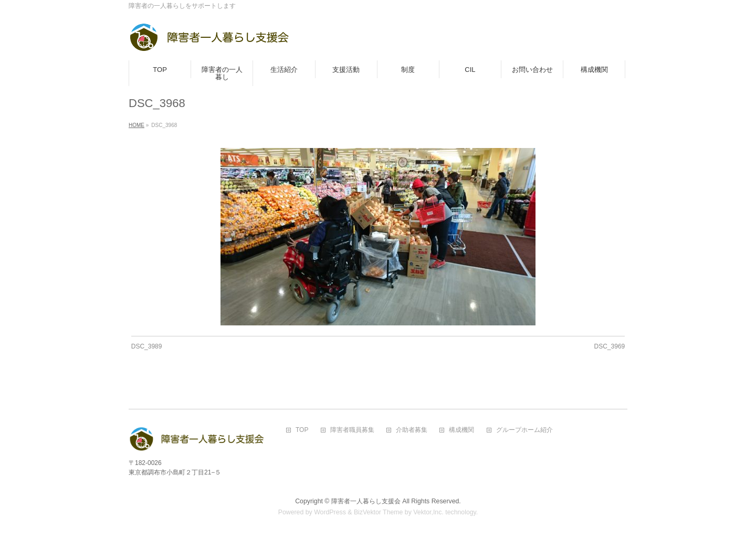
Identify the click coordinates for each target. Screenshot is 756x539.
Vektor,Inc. (428, 512)
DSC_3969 (610, 346)
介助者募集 (412, 430)
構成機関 (461, 430)
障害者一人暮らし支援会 (366, 501)
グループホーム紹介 (524, 430)
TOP (302, 430)
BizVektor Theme (379, 512)
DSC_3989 (147, 346)
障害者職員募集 (352, 430)
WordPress (330, 512)
